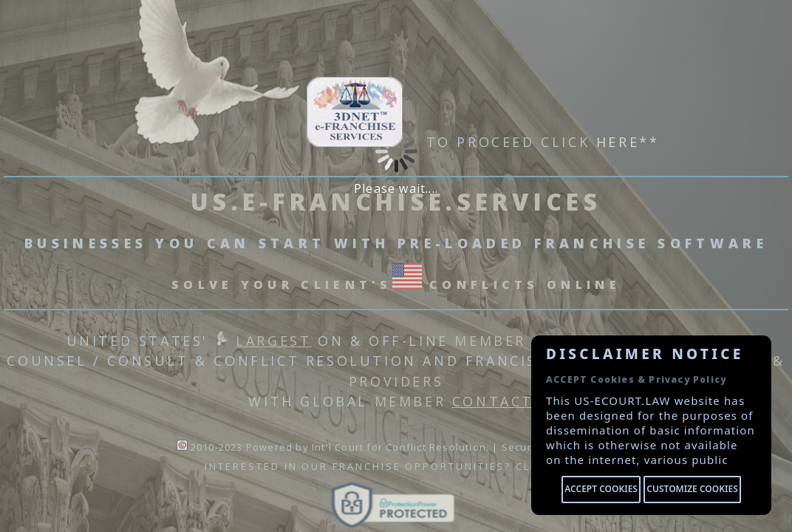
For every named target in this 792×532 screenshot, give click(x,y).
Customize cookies (692, 489)
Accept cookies (601, 489)
